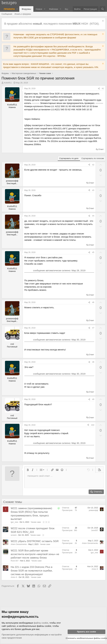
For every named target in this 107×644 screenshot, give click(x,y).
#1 (103, 89)
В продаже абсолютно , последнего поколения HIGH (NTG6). (52, 24)
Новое (39, 9)
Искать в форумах (23, 14)
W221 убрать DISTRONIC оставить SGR (35, 541)
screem (14, 535)
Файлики (54, 9)
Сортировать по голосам (93, 158)
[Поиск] (103, 9)
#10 (93, 425)
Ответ (101, 149)
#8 (93, 362)
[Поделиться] (99, 89)
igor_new (14, 522)
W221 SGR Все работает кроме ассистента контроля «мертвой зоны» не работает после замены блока (35, 554)
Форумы (26, 9)
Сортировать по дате (69, 158)
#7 (93, 328)
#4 (93, 216)
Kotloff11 (8, 83)
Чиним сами (36, 522)
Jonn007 (95, 530)
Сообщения (7, 14)
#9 (93, 399)
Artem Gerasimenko (19, 544)
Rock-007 (15, 561)
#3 (93, 190)
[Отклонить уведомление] (103, 21)
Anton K (14, 577)
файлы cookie (41, 623)
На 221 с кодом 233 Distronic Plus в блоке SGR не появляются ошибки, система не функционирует (32, 571)
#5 (93, 252)
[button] (17, 9)
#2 (93, 165)
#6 (93, 302)
